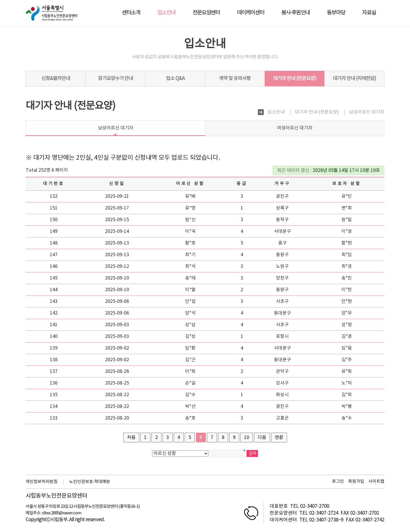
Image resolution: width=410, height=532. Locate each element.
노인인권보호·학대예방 (90, 482)
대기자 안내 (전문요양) (295, 79)
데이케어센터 (251, 13)
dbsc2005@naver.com (62, 513)
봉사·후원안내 (296, 13)
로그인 (338, 481)
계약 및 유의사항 (235, 79)
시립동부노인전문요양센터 (56, 496)
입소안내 (166, 13)
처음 (131, 437)
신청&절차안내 (56, 79)
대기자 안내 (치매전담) (354, 79)
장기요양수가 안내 (115, 79)
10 (247, 437)
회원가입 (356, 481)
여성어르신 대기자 (295, 128)
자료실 (369, 13)
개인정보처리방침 (42, 482)
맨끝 (279, 437)
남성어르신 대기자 (116, 128)
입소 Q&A (175, 79)
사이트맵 (376, 481)
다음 (262, 437)
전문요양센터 (206, 13)
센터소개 (131, 13)
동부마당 (336, 13)
